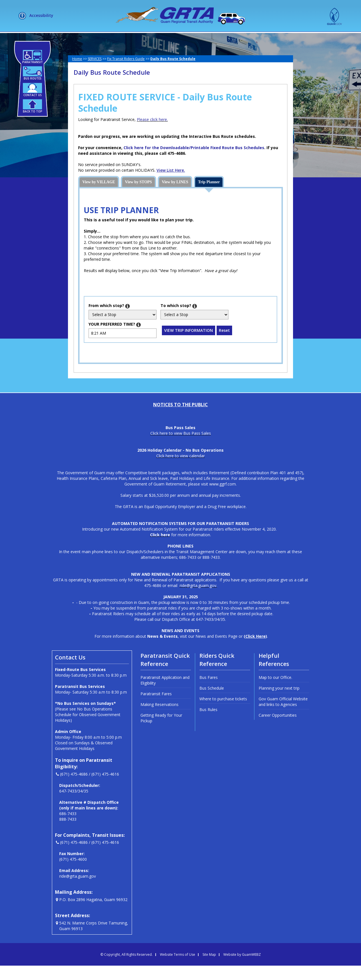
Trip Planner (209, 196)
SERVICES (136, 39)
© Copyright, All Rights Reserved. (126, 969)
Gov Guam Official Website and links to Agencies (283, 716)
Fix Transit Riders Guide (126, 73)
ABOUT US (100, 39)
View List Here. (171, 185)
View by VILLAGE (99, 196)
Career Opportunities (278, 730)
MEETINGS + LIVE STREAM (269, 39)
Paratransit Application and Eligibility (165, 695)
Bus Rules (208, 724)
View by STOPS (138, 196)
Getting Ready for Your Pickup (161, 732)
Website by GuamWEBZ (242, 969)
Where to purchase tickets (223, 713)
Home (77, 73)
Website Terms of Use (178, 969)
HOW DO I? (173, 39)
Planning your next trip (279, 702)
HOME (70, 39)
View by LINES (175, 196)
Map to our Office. (275, 692)
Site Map (209, 969)
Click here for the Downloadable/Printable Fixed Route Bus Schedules (194, 162)
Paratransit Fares (156, 708)
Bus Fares (209, 692)
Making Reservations (159, 719)
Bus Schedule (212, 702)
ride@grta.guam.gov (78, 890)
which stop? (109, 320)
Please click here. (152, 134)
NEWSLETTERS (216, 39)
